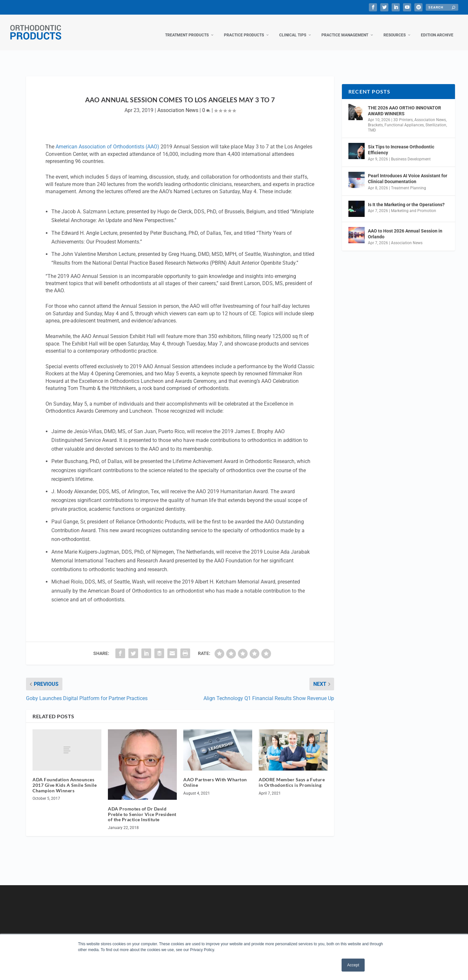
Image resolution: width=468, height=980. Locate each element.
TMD (372, 124)
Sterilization (436, 119)
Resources (395, 29)
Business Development (411, 153)
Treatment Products (187, 29)
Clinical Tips (293, 29)
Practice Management (345, 29)
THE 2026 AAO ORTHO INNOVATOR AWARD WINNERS (404, 104)
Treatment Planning (409, 181)
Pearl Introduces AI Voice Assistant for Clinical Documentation (408, 172)
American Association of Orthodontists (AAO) (107, 140)
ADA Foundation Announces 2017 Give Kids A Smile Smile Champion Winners (65, 779)
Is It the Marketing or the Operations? (406, 198)
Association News (178, 104)
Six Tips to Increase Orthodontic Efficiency (401, 143)
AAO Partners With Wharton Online (215, 776)
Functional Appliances (404, 119)
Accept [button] (353, 965)
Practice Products (244, 29)
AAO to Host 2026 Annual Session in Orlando (405, 227)
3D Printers (403, 113)
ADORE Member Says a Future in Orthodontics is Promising (292, 776)
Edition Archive (437, 29)
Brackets (375, 119)
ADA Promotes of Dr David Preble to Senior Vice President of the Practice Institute (142, 808)
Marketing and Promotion (414, 204)
